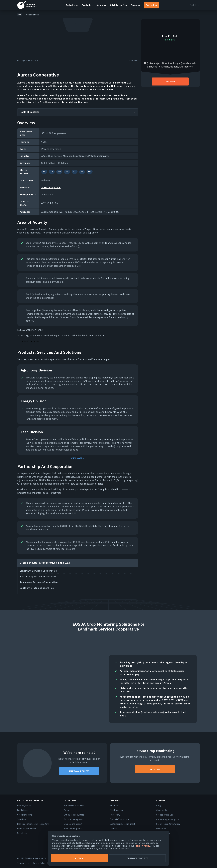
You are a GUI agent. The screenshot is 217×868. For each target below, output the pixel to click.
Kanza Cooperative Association (38, 576)
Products (87, 5)
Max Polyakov (117, 810)
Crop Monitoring (25, 815)
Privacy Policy (39, 863)
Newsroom (161, 829)
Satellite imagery (118, 5)
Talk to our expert (79, 771)
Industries (71, 5)
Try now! (155, 769)
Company (135, 5)
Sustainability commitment (123, 824)
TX (52, 172)
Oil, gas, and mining (73, 824)
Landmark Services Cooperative (38, 571)
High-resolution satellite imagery (33, 824)
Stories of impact (165, 815)
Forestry (68, 810)
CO (59, 172)
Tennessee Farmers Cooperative (39, 582)
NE (44, 172)
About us (114, 806)
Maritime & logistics (73, 829)
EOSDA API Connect (27, 829)
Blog (159, 806)
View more (77, 458)
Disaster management (74, 819)
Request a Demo (30, 341)
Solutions (101, 5)
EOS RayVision (24, 806)
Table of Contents (30, 112)
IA (82, 172)
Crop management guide (168, 819)
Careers (114, 829)
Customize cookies (137, 858)
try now (170, 81)
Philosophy (115, 815)
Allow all (80, 858)
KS (75, 172)
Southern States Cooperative (37, 588)
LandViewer (23, 810)
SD (67, 172)
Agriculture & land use (74, 806)
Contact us (151, 5)
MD (90, 172)
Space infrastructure (120, 819)
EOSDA (27, 5)
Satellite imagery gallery (168, 824)
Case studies (162, 810)
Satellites (22, 833)
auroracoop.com (51, 187)
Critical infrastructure (74, 815)
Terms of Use (23, 863)
